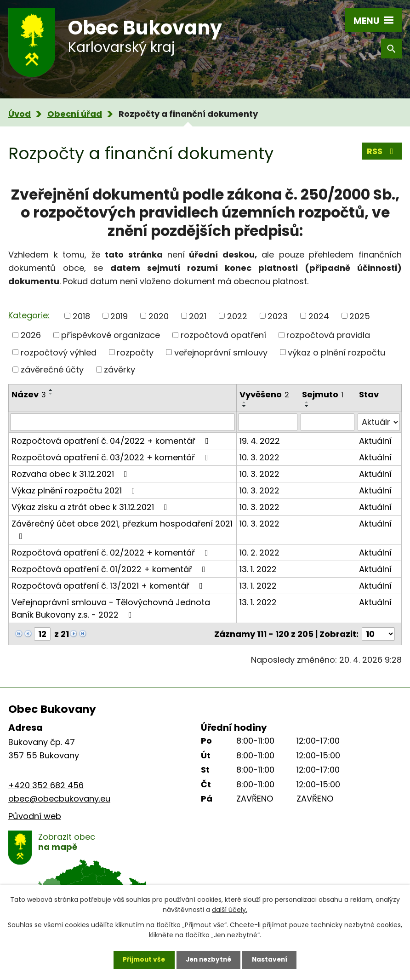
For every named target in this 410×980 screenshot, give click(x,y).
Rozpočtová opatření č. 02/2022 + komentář (112, 553)
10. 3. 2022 (259, 457)
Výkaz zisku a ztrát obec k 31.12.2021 (91, 507)
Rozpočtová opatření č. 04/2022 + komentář (112, 441)
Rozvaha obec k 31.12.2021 (71, 474)
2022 (237, 316)
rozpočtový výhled (59, 352)
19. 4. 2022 (260, 441)
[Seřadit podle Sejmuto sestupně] (307, 406)
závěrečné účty (52, 370)
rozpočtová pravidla (328, 335)
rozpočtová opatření (223, 335)
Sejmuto (323, 394)
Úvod (20, 114)
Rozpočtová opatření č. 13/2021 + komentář (109, 586)
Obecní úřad (75, 114)
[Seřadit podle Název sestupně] (51, 394)
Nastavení (272, 959)
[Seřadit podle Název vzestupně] (51, 390)
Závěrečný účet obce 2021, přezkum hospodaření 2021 (122, 529)
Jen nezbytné (208, 959)
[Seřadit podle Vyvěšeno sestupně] (245, 406)
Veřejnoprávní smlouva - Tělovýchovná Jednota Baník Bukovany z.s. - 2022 (111, 608)
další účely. (230, 909)
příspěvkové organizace (111, 335)
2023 (278, 316)
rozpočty (135, 352)
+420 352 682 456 (46, 785)
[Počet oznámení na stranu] (378, 634)
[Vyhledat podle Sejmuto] (327, 422)
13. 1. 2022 (258, 569)
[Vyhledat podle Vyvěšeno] (268, 422)
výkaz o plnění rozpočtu (336, 352)
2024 (319, 316)
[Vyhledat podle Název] (122, 422)
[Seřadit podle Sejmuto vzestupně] (307, 402)
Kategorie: (29, 315)
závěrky (120, 370)
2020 (159, 316)
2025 (360, 316)
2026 (31, 335)
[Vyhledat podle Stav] (379, 422)
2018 (81, 316)
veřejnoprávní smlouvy (221, 352)
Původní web (35, 816)
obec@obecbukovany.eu (59, 799)
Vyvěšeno (264, 394)
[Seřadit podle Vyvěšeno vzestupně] (245, 402)
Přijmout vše (141, 959)
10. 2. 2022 (259, 553)
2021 (198, 316)
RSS (382, 152)
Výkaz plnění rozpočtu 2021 (75, 490)
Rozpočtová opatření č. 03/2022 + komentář (112, 457)
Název (29, 394)
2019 (119, 316)
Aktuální (375, 441)
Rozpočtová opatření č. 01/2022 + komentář (110, 569)
